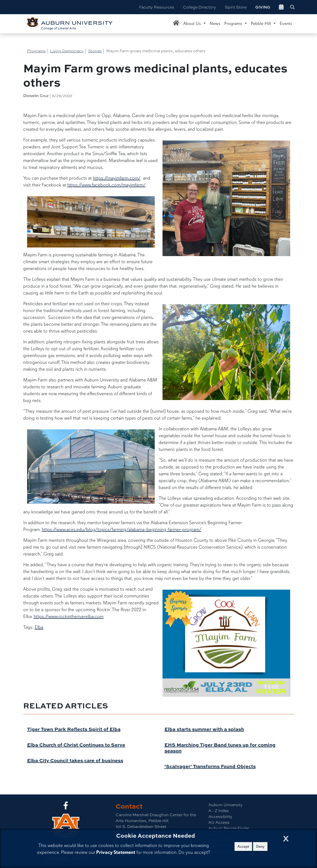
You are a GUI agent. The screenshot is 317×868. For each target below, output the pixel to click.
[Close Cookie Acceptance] (286, 837)
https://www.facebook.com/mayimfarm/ (107, 185)
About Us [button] (193, 23)
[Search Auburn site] (293, 7)
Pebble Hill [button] (261, 23)
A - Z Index (219, 810)
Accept (243, 846)
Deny (260, 846)
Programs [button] (234, 23)
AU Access (219, 822)
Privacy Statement (116, 852)
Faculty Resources (157, 7)
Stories (95, 51)
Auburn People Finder (229, 828)
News (215, 23)
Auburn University (225, 805)
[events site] (281, 7)
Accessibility (220, 816)
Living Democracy (67, 51)
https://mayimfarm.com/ (117, 178)
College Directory (199, 7)
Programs (36, 51)
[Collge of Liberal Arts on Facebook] (66, 807)
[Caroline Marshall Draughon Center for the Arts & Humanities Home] (176, 24)
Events (286, 23)
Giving (263, 7)
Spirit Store (236, 7)
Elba (39, 627)
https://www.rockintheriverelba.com (69, 616)
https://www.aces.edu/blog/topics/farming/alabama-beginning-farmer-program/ (122, 529)
